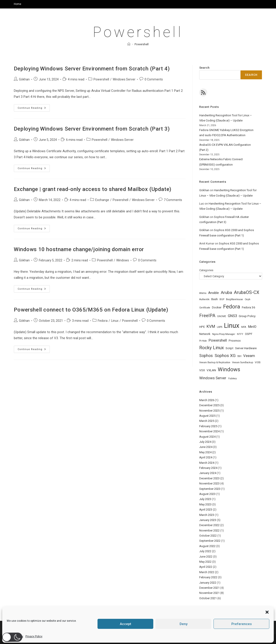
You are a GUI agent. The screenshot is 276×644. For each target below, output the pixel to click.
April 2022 (206, 567)
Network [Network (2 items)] (205, 334)
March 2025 (207, 421)
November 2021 (209, 593)
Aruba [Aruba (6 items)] (226, 292)
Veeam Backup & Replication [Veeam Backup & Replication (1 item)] (215, 362)
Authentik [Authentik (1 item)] (204, 299)
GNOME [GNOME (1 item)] (222, 316)
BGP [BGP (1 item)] (222, 299)
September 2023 (210, 489)
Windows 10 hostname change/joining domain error (79, 249)
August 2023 (207, 494)
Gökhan (24, 79)
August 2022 (207, 546)
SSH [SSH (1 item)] (239, 356)
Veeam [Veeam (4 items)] (249, 356)
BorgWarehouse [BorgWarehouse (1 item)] (234, 299)
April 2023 (206, 510)
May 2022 (205, 562)
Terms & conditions (225, 639)
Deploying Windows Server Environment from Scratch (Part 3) (92, 129)
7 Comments (173, 200)
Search (204, 68)
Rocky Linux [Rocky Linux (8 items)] (212, 348)
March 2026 (207, 400)
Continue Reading (34, 109)
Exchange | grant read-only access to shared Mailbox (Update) (93, 189)
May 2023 (205, 504)
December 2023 (209, 478)
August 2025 (207, 416)
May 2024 (205, 452)
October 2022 (208, 536)
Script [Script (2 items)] (229, 348)
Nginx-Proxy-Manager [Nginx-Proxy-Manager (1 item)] (224, 334)
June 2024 (206, 447)
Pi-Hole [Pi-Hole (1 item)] (203, 341)
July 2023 (205, 499)
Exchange (102, 200)
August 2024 (207, 437)
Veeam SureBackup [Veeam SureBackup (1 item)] (243, 362)
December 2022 (209, 525)
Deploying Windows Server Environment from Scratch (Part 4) (92, 69)
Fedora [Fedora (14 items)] (232, 307)
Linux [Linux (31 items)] (232, 326)
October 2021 (208, 598)
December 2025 (209, 405)
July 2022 (205, 551)
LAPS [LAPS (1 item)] (220, 327)
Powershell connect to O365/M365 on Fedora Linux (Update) (91, 310)
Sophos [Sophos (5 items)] (206, 356)
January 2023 (208, 520)
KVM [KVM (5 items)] (211, 326)
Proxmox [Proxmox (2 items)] (235, 341)
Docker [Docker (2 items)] (217, 307)
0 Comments (154, 79)
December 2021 (209, 588)
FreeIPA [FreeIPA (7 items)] (207, 316)
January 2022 (208, 583)
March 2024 (207, 463)
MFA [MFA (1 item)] (244, 327)
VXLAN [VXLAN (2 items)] (211, 370)
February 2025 (208, 426)
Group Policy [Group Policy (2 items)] (247, 316)
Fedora (103, 321)
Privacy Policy (183, 639)
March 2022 (207, 572)
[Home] (129, 44)
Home (18, 4)
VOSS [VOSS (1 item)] (258, 362)
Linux (115, 321)
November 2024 (209, 431)
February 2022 (208, 577)
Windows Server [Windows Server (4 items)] (213, 378)
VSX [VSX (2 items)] (202, 370)
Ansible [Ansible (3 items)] (214, 293)
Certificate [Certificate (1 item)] (205, 308)
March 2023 (207, 515)
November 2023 (209, 483)
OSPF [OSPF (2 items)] (249, 334)
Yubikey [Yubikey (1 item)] (232, 378)
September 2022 (210, 541)
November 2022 (209, 530)
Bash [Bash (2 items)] (215, 299)
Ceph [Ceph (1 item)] (248, 299)
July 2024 (205, 442)
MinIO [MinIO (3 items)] (252, 327)
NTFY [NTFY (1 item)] (240, 334)
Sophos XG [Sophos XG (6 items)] (225, 356)
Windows (123, 260)
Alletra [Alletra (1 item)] (203, 293)
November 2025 (209, 411)
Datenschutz (202, 639)
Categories (206, 270)
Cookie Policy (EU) (251, 639)
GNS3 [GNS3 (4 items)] (232, 316)
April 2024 (206, 457)
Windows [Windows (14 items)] (229, 369)
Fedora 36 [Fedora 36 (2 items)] (249, 307)
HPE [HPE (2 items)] (202, 327)
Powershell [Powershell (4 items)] (218, 340)
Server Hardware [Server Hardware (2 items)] (246, 348)
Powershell (142, 44)
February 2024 (208, 468)
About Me (166, 639)
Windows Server (124, 79)
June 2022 (206, 557)
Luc (202, 204)
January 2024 (208, 473)
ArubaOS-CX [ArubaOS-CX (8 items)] (247, 292)
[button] (12, 637)
